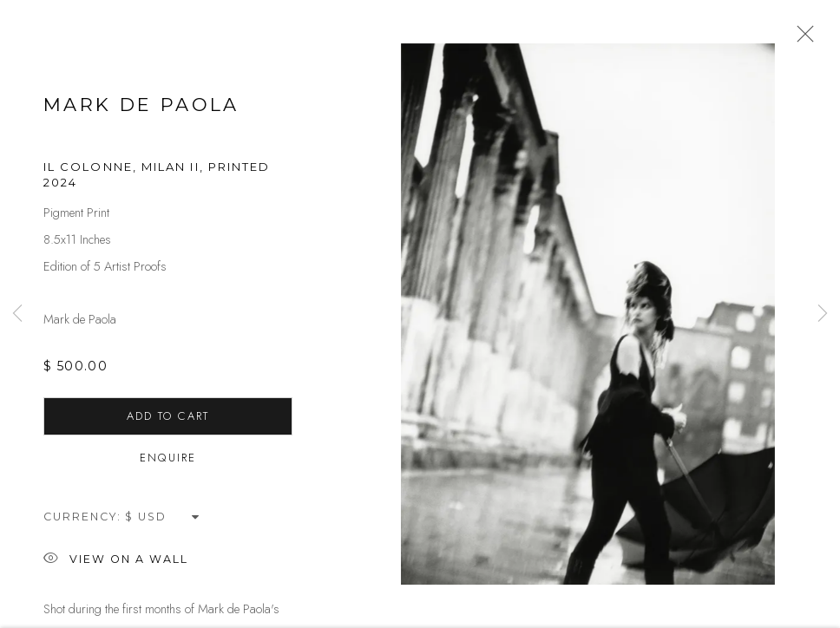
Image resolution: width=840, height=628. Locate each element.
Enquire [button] (168, 465)
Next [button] (823, 314)
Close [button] (802, 39)
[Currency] (163, 524)
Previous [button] (17, 314)
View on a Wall (116, 568)
